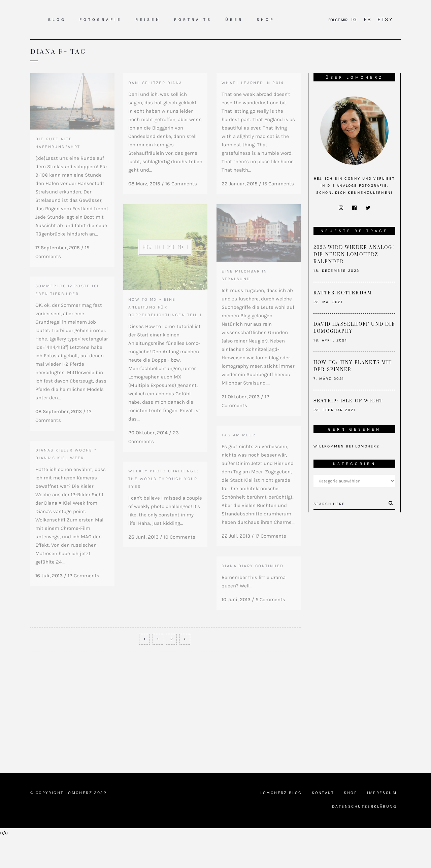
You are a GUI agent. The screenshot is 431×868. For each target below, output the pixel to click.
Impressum (382, 824)
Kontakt (323, 824)
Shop (351, 824)
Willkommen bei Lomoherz (347, 446)
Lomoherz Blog (281, 824)
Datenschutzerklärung (364, 837)
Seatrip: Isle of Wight (348, 401)
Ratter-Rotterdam (343, 293)
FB (368, 19)
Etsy (384, 19)
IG (355, 19)
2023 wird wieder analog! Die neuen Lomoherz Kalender (354, 255)
